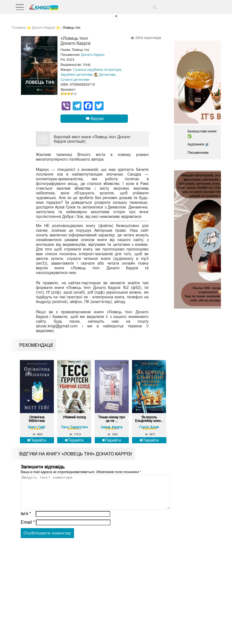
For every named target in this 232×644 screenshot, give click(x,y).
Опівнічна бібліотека (37, 419)
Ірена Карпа (112, 427)
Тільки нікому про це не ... (112, 419)
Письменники (198, 153)
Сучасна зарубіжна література (97, 70)
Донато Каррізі (93, 55)
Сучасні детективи (75, 80)
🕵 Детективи (105, 75)
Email (28, 529)
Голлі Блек (149, 427)
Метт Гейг (37, 427)
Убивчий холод (74, 417)
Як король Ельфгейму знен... (149, 419)
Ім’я (26, 520)
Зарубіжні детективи (77, 75)
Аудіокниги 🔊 (198, 144)
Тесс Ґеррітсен (74, 427)
